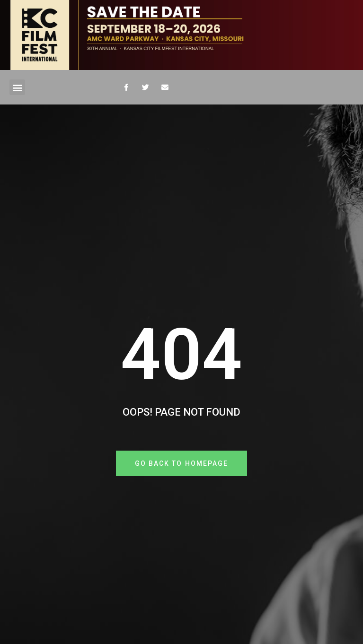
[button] (17, 87)
